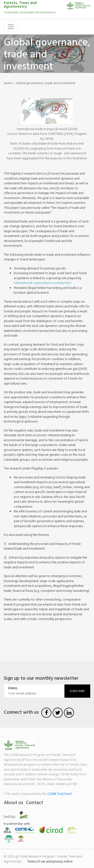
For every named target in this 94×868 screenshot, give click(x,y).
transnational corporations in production (42, 283)
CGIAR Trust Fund (59, 794)
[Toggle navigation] (11, 27)
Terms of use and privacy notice (50, 862)
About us (14, 803)
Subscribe (77, 691)
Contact (34, 803)
